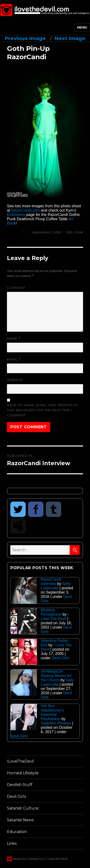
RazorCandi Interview (51, 582)
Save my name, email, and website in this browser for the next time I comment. (42, 410)
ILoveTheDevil (21, 761)
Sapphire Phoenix (56, 723)
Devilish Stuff (20, 785)
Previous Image (25, 38)
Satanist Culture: (23, 808)
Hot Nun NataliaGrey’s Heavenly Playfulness (52, 712)
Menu (82, 27)
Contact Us (36, 859)
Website (15, 380)
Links (12, 843)
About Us (19, 859)
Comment (16, 288)
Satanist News (20, 820)
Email (14, 359)
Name (14, 339)
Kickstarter (16, 215)
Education (17, 832)
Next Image (70, 38)
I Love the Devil (57, 859)
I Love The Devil (55, 616)
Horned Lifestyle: (23, 773)
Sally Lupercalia (56, 586)
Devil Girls (60, 658)
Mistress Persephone (51, 612)
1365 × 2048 (74, 232)
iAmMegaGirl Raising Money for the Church (56, 676)
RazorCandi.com (26, 210)
